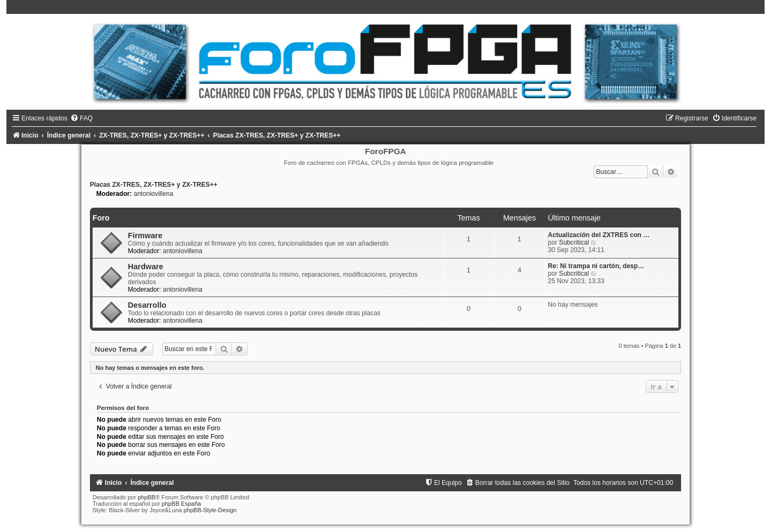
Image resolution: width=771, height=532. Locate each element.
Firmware (145, 235)
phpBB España (181, 504)
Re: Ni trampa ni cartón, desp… (596, 266)
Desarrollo (147, 305)
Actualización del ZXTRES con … (599, 235)
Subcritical (574, 242)
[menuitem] (81, 118)
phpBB (146, 497)
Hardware (146, 267)
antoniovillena (154, 194)
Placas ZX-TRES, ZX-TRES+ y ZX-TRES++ (154, 185)
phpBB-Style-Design (210, 510)
